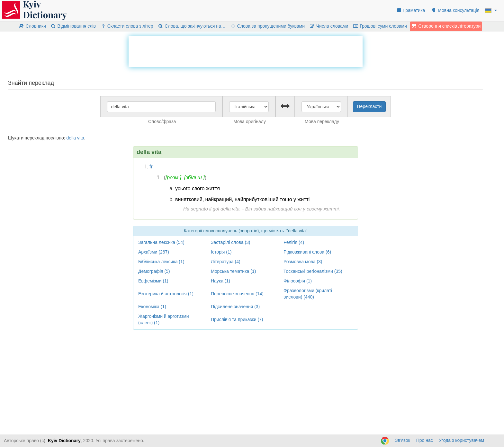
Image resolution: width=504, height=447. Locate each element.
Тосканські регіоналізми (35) (313, 271)
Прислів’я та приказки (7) (237, 319)
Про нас (425, 440)
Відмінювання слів (73, 26)
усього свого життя (198, 188)
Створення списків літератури (446, 26)
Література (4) (226, 262)
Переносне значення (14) (237, 294)
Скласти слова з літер (127, 26)
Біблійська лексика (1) (161, 262)
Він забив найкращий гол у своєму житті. (293, 209)
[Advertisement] (246, 51)
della (71, 138)
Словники (32, 26)
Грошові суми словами (380, 26)
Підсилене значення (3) (235, 307)
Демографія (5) (154, 271)
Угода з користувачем (462, 440)
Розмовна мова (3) (303, 262)
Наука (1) (221, 281)
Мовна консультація (455, 10)
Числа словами (329, 26)
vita (81, 138)
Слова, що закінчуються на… (192, 26)
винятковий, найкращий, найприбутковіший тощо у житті (242, 199)
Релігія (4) (294, 242)
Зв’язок (403, 440)
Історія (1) (221, 252)
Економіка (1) (152, 307)
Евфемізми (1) (153, 281)
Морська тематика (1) (233, 271)
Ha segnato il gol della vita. (212, 209)
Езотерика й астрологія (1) (166, 294)
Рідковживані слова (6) (307, 252)
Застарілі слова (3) (231, 242)
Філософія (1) (298, 281)
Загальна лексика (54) (161, 242)
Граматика (411, 10)
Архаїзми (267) (154, 252)
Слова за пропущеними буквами (267, 26)
